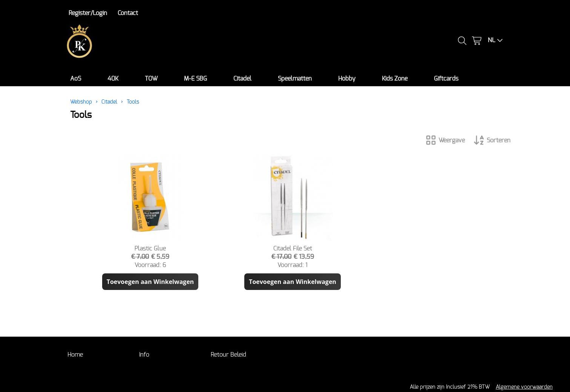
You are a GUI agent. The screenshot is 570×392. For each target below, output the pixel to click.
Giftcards (446, 79)
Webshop (81, 102)
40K (113, 79)
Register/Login (88, 13)
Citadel (242, 79)
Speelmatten (295, 79)
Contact (128, 13)
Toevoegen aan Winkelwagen (150, 282)
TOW (151, 79)
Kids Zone (395, 79)
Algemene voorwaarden (524, 387)
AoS (76, 79)
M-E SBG (195, 79)
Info (144, 355)
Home (75, 355)
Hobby (347, 79)
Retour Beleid (228, 355)
